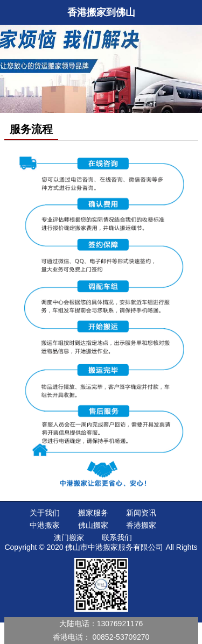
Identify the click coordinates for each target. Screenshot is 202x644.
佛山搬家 (93, 525)
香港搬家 (141, 525)
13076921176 (120, 624)
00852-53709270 (121, 637)
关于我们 (45, 513)
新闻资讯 (141, 513)
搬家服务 (93, 513)
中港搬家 (45, 525)
